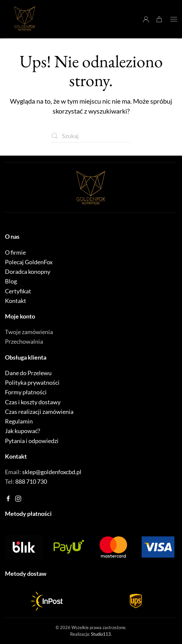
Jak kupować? (23, 431)
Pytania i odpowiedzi (32, 441)
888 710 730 (31, 481)
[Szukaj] (91, 136)
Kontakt (16, 301)
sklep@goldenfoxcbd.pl (52, 472)
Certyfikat (18, 291)
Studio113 (101, 634)
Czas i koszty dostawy (33, 402)
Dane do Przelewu (28, 373)
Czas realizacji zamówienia (39, 412)
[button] (174, 19)
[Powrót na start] (25, 19)
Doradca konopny (28, 272)
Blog (11, 281)
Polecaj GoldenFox (29, 262)
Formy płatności (26, 392)
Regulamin (19, 421)
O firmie (15, 252)
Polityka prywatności (32, 382)
